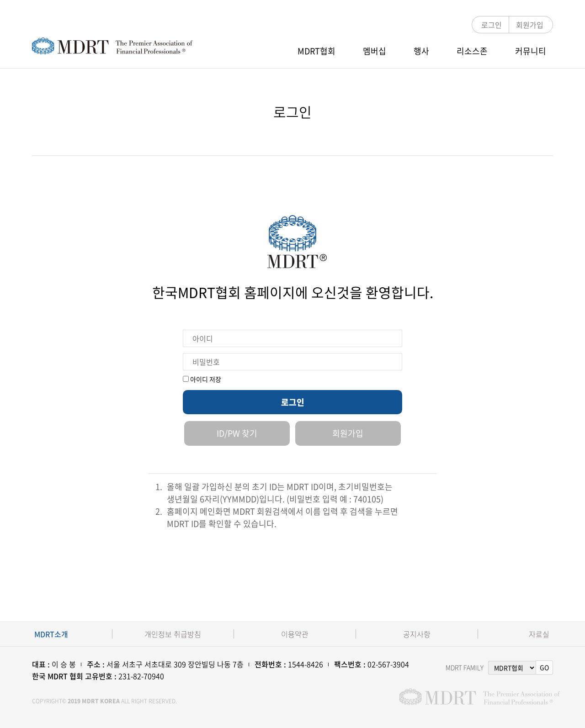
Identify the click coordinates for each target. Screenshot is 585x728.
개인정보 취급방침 (173, 634)
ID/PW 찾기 (237, 433)
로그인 (492, 25)
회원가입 (530, 25)
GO (544, 667)
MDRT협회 (316, 51)
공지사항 (417, 634)
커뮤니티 (531, 51)
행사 (421, 51)
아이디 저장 (202, 379)
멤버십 (375, 51)
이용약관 (295, 634)
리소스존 (472, 51)
